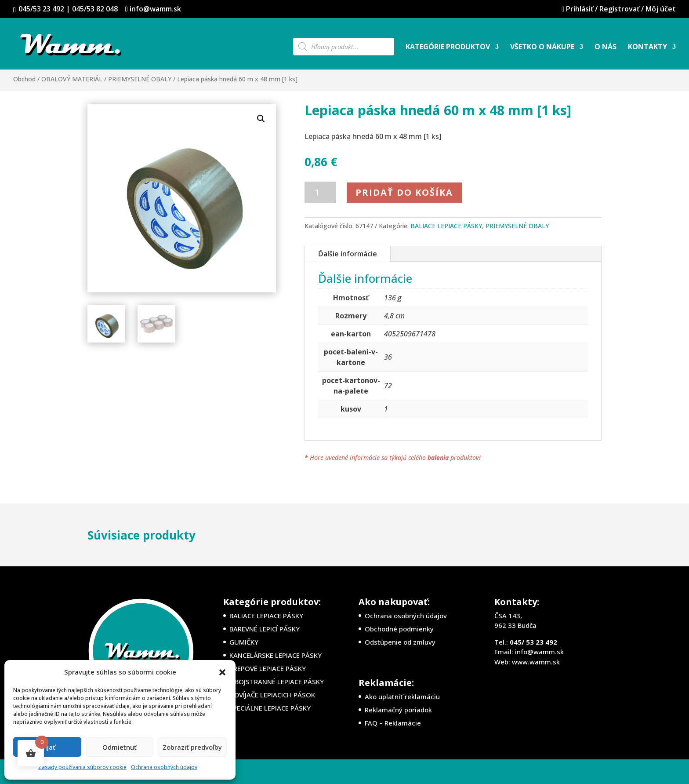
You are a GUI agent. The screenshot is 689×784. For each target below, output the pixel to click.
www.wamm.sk (536, 662)
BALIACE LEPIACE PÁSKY (446, 226)
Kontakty (647, 47)
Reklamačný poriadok (398, 710)
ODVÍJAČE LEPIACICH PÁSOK (272, 695)
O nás (606, 47)
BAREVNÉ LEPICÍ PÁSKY (265, 629)
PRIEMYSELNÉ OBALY (140, 79)
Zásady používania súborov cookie (82, 767)
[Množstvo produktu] (321, 192)
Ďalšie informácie (348, 254)
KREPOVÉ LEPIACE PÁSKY (268, 668)
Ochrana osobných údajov (164, 767)
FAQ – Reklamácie (393, 723)
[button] (222, 672)
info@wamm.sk (539, 652)
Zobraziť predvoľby (192, 747)
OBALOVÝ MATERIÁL (72, 79)
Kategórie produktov (448, 47)
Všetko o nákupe (542, 47)
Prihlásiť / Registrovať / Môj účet (613, 9)
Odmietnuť (120, 747)
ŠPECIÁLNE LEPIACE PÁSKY (270, 708)
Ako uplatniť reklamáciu (402, 696)
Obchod (24, 79)
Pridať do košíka (404, 192)
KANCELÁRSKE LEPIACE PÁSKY (276, 655)
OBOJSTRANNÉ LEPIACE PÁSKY (277, 682)
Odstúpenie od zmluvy (400, 642)
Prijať (47, 747)
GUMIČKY (244, 642)
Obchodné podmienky (399, 629)
